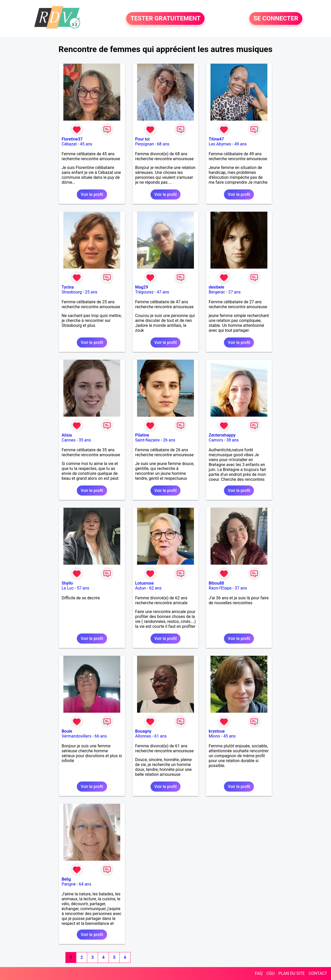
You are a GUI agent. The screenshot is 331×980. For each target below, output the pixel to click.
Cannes (69, 440)
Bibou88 (216, 583)
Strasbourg (72, 292)
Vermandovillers (76, 736)
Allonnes (143, 736)
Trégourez (144, 292)
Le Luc (68, 588)
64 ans (85, 884)
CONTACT (318, 973)
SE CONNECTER (276, 19)
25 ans (91, 292)
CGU (270, 973)
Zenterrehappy (222, 435)
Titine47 (216, 139)
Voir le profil (92, 194)
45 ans (86, 144)
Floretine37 (72, 139)
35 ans (85, 440)
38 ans (232, 440)
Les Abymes (220, 144)
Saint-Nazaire (148, 440)
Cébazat (69, 144)
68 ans (163, 144)
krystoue (217, 731)
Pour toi (142, 139)
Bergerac (217, 292)
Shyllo (67, 583)
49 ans (240, 144)
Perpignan (145, 144)
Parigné (69, 884)
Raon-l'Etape (220, 588)
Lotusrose (145, 583)
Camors (216, 440)
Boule (67, 731)
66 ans (101, 736)
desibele (216, 287)
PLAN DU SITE (292, 973)
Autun (141, 588)
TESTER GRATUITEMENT (165, 19)
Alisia (67, 435)
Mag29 (142, 287)
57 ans (83, 588)
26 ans (169, 440)
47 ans (163, 292)
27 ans (235, 292)
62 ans (155, 588)
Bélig (66, 879)
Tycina (68, 287)
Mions (214, 736)
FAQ (259, 973)
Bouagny (143, 731)
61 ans (161, 736)
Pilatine (142, 435)
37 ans (241, 588)
